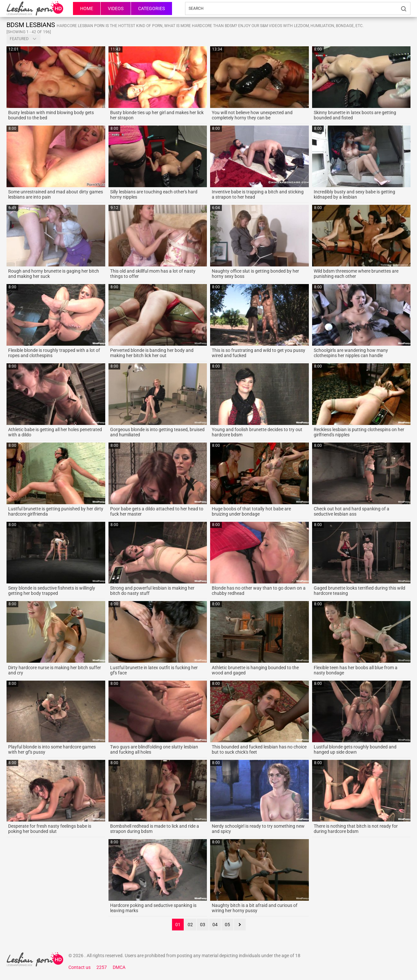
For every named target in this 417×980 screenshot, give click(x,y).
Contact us (79, 967)
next (240, 925)
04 (215, 925)
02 (190, 925)
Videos (116, 8)
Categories (151, 8)
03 (203, 925)
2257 (102, 967)
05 (227, 925)
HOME (87, 8)
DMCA (119, 967)
